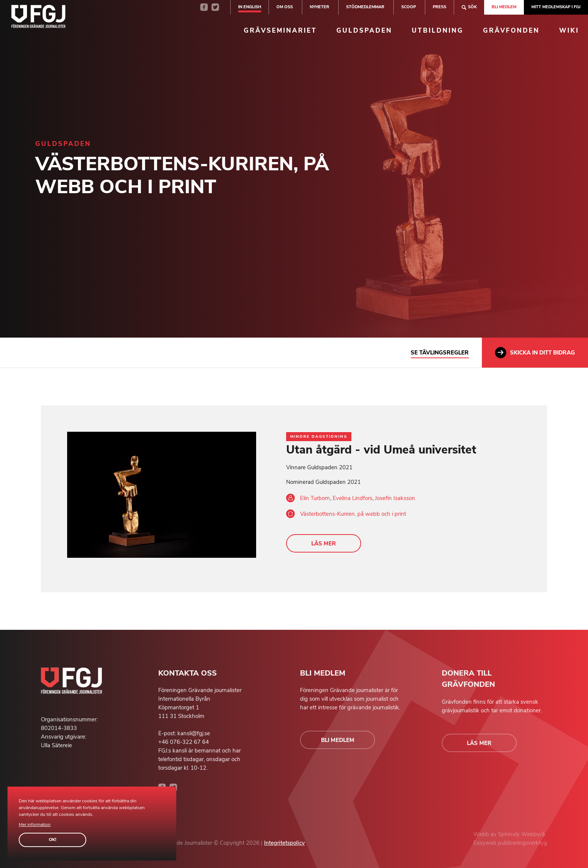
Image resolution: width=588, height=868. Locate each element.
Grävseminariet (280, 31)
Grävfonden (511, 31)
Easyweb (486, 843)
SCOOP (409, 7)
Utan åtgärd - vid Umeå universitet (381, 450)
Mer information (35, 824)
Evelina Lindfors (352, 498)
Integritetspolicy (284, 843)
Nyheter (319, 7)
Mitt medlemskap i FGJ (556, 7)
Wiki (569, 31)
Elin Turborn (315, 498)
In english (250, 7)
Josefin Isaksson (395, 498)
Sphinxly (510, 834)
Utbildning (438, 31)
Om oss (285, 7)
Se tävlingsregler (440, 353)
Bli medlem (504, 7)
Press (439, 7)
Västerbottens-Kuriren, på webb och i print (353, 514)
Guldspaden (364, 31)
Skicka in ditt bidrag (535, 353)
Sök (469, 7)
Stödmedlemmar (365, 7)
